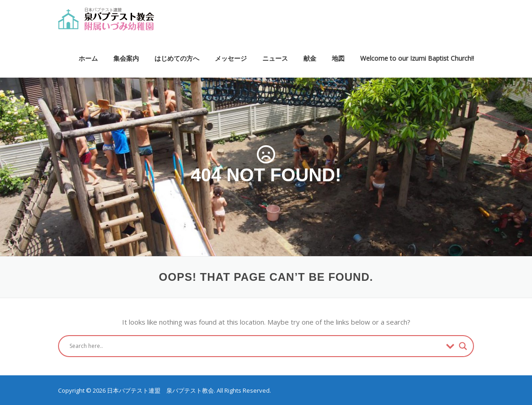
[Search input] (255, 346)
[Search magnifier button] (463, 346)
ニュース (275, 58)
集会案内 (126, 58)
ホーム (88, 58)
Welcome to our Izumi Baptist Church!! (417, 58)
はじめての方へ (177, 58)
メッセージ (231, 58)
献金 (310, 58)
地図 (338, 58)
